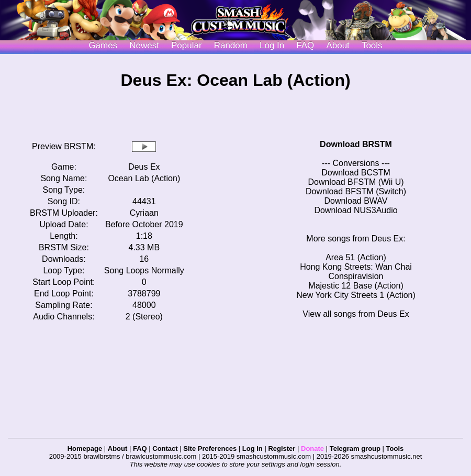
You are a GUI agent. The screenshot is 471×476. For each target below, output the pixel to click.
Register (282, 449)
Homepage (85, 449)
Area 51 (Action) (356, 257)
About (338, 45)
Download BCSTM (356, 173)
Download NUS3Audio (356, 210)
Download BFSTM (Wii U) (356, 182)
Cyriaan (144, 213)
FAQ (305, 45)
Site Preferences (210, 449)
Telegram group (355, 449)
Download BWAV (356, 201)
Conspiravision (356, 276)
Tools (372, 45)
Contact (165, 449)
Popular (187, 45)
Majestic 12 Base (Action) (356, 286)
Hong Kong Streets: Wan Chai (356, 267)
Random (231, 45)
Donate (312, 449)
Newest (144, 45)
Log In (253, 449)
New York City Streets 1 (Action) (356, 295)
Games (103, 45)
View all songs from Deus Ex (356, 314)
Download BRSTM (356, 144)
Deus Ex (144, 167)
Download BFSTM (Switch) (356, 191)
